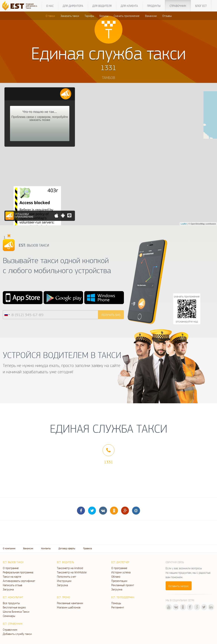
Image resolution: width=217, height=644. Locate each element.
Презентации (119, 581)
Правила (88, 548)
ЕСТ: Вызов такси (13, 562)
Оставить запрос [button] (179, 586)
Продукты (154, 6)
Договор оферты (67, 548)
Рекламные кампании (70, 603)
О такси (50, 16)
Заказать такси (70, 16)
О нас (50, 6)
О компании (9, 548)
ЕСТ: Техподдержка (123, 597)
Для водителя (102, 6)
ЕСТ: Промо (64, 597)
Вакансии (151, 16)
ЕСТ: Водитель (65, 562)
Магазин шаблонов (69, 607)
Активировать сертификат (19, 581)
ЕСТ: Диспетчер (120, 562)
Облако (116, 577)
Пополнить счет (67, 577)
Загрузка (8, 589)
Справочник (178, 6)
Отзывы (167, 16)
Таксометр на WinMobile (72, 572)
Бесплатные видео (14, 607)
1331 (108, 462)
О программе (11, 568)
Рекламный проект (123, 585)
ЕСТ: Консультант (13, 597)
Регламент (118, 607)
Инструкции (64, 581)
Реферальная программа (18, 572)
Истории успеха (121, 572)
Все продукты (11, 603)
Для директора (73, 6)
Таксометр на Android (70, 568)
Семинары (9, 616)
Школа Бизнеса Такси (16, 612)
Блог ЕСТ (201, 6)
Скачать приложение (127, 16)
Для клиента (129, 6)
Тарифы (89, 16)
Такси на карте (12, 577)
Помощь (116, 603)
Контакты (46, 548)
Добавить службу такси (17, 634)
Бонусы (104, 16)
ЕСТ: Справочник (13, 624)
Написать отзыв (13, 585)
